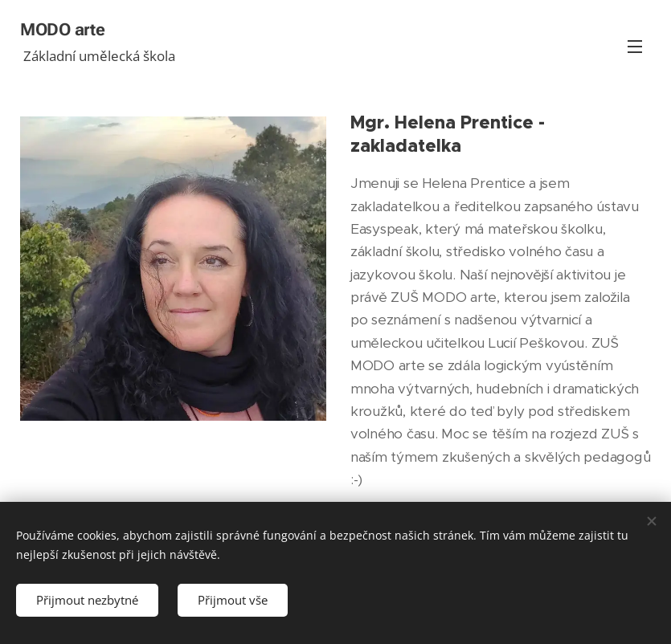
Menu (635, 47)
